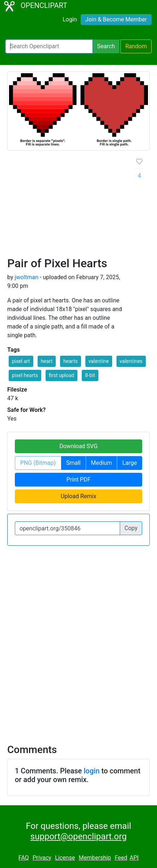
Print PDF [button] (79, 480)
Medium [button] (101, 463)
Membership (95, 858)
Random (136, 46)
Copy (131, 528)
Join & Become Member (116, 19)
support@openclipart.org (78, 836)
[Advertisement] (78, 206)
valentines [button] (131, 361)
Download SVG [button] (78, 446)
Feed (121, 858)
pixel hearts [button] (25, 375)
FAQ (24, 858)
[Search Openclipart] (49, 46)
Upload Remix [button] (78, 496)
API (134, 858)
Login (70, 19)
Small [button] (73, 463)
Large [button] (130, 463)
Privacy (42, 858)
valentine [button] (99, 361)
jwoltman (26, 277)
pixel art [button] (21, 361)
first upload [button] (61, 375)
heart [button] (47, 361)
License (65, 858)
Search (106, 46)
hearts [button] (71, 361)
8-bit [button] (90, 375)
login (92, 771)
